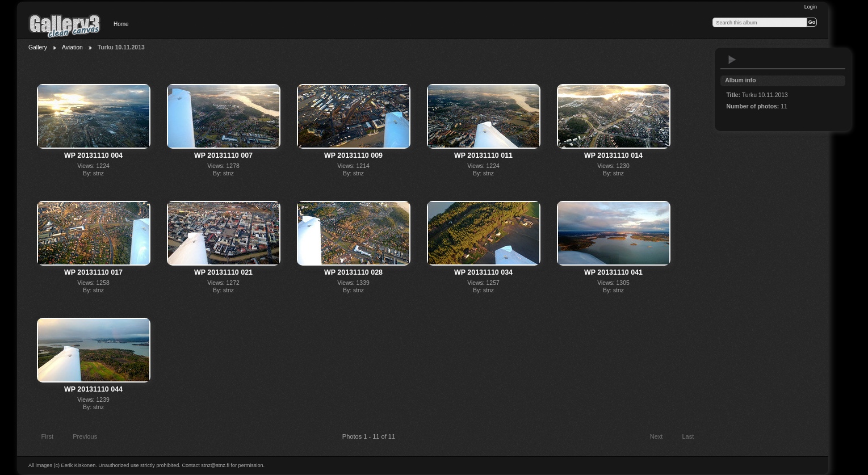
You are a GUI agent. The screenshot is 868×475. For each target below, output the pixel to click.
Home (121, 24)
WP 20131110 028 (353, 272)
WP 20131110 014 (613, 155)
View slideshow (732, 60)
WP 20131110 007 (223, 155)
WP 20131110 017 (93, 272)
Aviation (72, 47)
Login (811, 7)
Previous (80, 438)
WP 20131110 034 (483, 272)
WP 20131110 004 (93, 155)
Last (693, 438)
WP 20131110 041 (613, 272)
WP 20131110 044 (93, 389)
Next (662, 438)
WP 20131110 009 (353, 155)
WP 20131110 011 (483, 155)
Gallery (38, 47)
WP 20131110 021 (223, 272)
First (42, 438)
